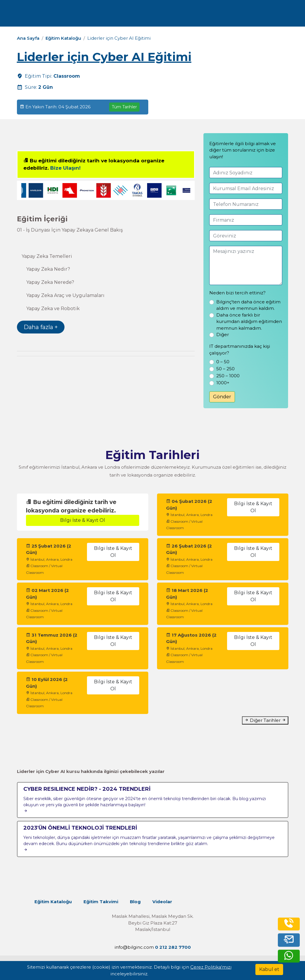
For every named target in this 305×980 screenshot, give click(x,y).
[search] (292, 15)
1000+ (223, 383)
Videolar (163, 902)
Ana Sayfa (28, 38)
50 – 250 (225, 369)
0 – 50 (223, 362)
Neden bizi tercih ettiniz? (237, 293)
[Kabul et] (269, 969)
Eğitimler (89, 15)
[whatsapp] (288, 956)
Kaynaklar (152, 15)
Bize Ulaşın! (65, 168)
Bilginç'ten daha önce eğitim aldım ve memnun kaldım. (248, 305)
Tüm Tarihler (124, 107)
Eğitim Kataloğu (63, 38)
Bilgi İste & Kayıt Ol (83, 520)
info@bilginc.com (134, 947)
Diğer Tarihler (265, 720)
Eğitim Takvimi (102, 902)
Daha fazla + (41, 327)
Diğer (223, 335)
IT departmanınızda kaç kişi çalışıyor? (240, 350)
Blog (136, 902)
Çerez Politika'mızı (211, 967)
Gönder (222, 397)
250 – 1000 (228, 376)
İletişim (179, 15)
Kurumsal (120, 15)
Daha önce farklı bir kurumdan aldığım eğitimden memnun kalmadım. (249, 322)
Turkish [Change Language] (212, 15)
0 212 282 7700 (257, 15)
